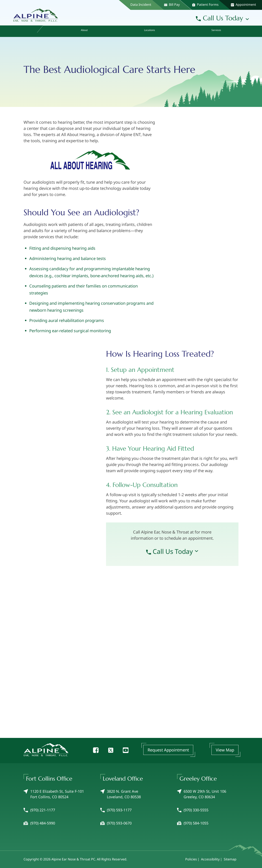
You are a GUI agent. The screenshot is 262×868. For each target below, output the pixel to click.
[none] (85, 31)
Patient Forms (205, 5)
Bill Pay (172, 5)
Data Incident (141, 5)
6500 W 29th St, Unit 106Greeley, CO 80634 (202, 794)
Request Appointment (168, 750)
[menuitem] (49, 31)
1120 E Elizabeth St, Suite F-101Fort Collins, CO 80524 (54, 794)
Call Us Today (219, 18)
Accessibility (210, 859)
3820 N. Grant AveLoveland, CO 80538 (121, 794)
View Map (225, 750)
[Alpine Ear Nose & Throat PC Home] (36, 14)
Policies (191, 859)
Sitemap (230, 859)
